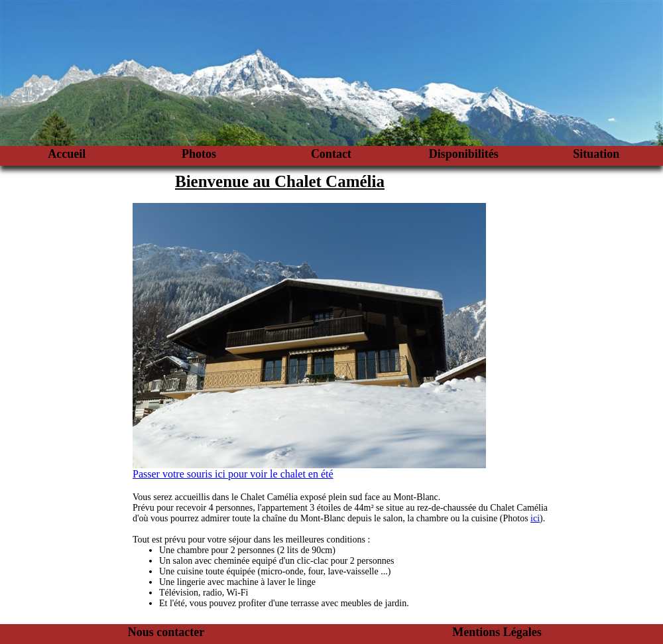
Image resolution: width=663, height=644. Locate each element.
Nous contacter (166, 632)
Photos (199, 154)
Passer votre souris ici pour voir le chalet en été (233, 474)
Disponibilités (464, 154)
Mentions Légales (497, 632)
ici (535, 518)
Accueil (67, 154)
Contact (331, 154)
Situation (596, 154)
